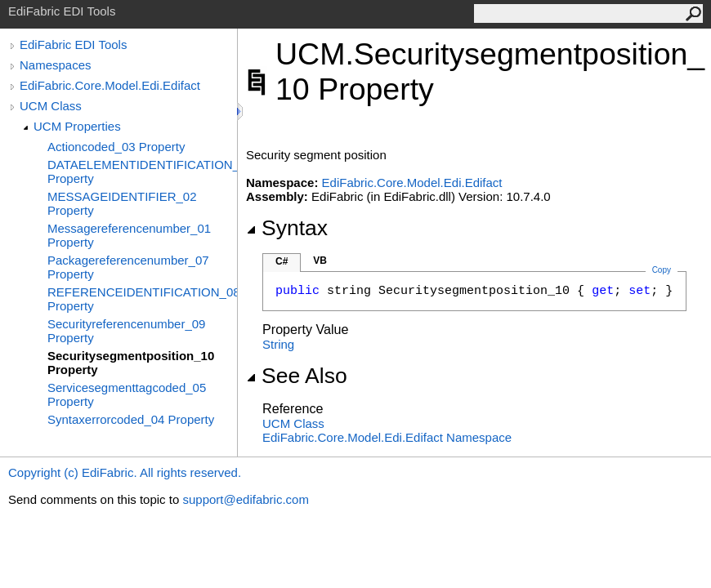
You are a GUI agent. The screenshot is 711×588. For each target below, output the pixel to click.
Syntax (287, 228)
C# (282, 261)
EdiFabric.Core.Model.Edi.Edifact (110, 85)
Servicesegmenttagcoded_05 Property (127, 394)
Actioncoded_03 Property (116, 147)
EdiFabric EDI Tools (73, 45)
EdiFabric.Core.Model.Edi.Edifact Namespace (387, 437)
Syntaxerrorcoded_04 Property (131, 419)
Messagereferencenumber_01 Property (129, 235)
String (278, 344)
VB (320, 261)
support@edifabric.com (245, 499)
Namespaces (56, 65)
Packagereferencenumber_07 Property (128, 267)
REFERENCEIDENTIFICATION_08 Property (142, 299)
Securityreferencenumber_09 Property (126, 331)
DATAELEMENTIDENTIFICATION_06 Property (142, 171)
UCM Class (51, 106)
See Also (297, 376)
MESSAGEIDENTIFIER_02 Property (122, 203)
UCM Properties (77, 126)
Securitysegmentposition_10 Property (131, 363)
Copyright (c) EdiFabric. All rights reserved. (125, 472)
